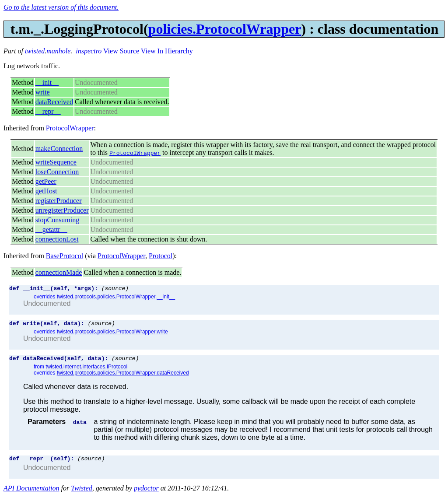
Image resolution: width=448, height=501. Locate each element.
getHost (46, 191)
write (43, 92)
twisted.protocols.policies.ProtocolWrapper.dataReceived (123, 377)
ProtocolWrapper (70, 128)
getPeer (46, 181)
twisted (35, 51)
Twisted (82, 493)
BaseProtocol (65, 256)
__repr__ (48, 111)
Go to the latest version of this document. (61, 7)
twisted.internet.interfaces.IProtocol (86, 371)
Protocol (161, 256)
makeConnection (59, 149)
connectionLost (57, 239)
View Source (121, 51)
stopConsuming (57, 220)
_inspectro (87, 51)
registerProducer (59, 201)
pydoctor (146, 493)
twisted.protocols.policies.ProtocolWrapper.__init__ (116, 298)
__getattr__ (51, 229)
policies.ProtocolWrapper (225, 29)
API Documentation (31, 493)
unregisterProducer (62, 210)
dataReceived (54, 102)
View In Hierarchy (167, 51)
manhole (58, 51)
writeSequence (56, 162)
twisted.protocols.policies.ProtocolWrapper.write (112, 334)
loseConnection (57, 172)
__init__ (47, 82)
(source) (115, 289)
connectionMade (59, 272)
